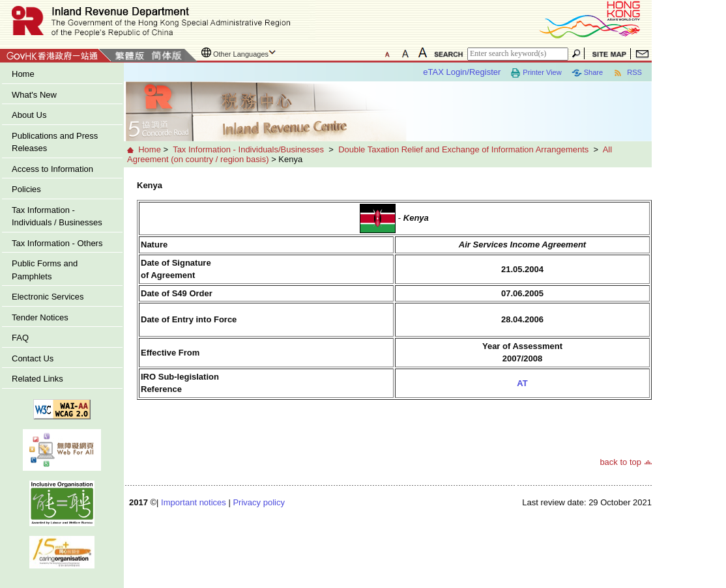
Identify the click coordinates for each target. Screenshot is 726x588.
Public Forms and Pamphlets (45, 270)
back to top (620, 462)
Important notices (194, 502)
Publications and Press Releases (55, 142)
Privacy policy (258, 502)
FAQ (20, 338)
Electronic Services (48, 297)
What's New (34, 95)
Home (23, 74)
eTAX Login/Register (462, 72)
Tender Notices (40, 317)
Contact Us (33, 358)
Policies (26, 189)
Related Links (37, 379)
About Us (29, 115)
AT (522, 383)
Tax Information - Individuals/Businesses (248, 149)
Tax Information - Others (57, 243)
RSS (627, 73)
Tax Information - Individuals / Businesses (57, 217)
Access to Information (52, 169)
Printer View (536, 73)
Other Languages (241, 54)
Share (587, 73)
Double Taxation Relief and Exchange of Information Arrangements (463, 149)
